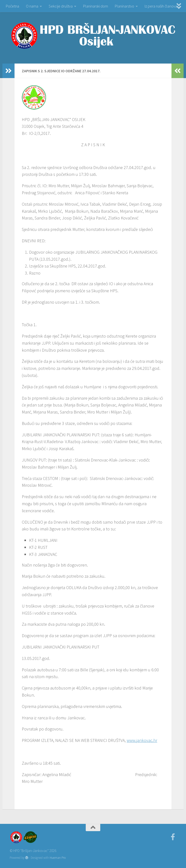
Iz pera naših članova (161, 6)
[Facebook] (173, 837)
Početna (12, 6)
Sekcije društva (61, 6)
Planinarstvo (124, 6)
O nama (32, 6)
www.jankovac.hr (142, 740)
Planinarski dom (96, 6)
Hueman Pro (58, 858)
